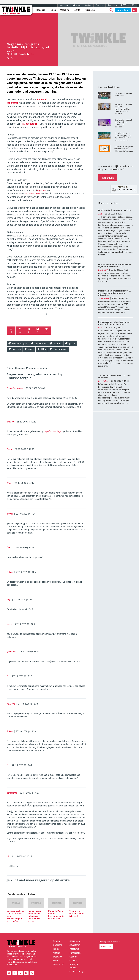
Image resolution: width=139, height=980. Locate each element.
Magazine (65, 10)
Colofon (73, 957)
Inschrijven (108, 178)
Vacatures (99, 5)
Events (77, 10)
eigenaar (42, 190)
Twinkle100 (90, 10)
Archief (56, 953)
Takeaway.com (32, 194)
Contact (88, 5)
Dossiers (41, 10)
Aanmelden (106, 946)
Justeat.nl (42, 100)
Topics (53, 10)
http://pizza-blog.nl (53, 431)
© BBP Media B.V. (128, 5)
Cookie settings (77, 972)
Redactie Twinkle (26, 54)
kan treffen (13, 103)
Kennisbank (112, 5)
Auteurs (57, 941)
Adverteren (77, 5)
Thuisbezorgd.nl (30, 124)
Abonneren (64, 5)
